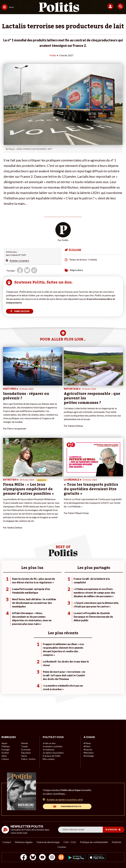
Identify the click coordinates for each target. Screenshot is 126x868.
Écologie (6, 750)
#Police (87, 746)
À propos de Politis (52, 756)
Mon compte (49, 759)
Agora (4, 743)
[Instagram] (52, 858)
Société (5, 753)
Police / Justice (28, 759)
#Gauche (88, 750)
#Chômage (89, 756)
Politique (6, 746)
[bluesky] (33, 858)
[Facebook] (24, 858)
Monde (25, 743)
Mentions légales (24, 842)
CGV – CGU (70, 842)
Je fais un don (49, 743)
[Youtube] (42, 858)
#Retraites (89, 753)
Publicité (116, 842)
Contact (7, 842)
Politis (53, 55)
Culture (5, 759)
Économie (26, 750)
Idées (4, 756)
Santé (24, 756)
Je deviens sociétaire (53, 746)
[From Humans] (61, 858)
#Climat (87, 743)
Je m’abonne (49, 750)
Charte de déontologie (48, 842)
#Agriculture (76, 270)
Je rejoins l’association (53, 753)
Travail (24, 746)
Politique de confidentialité (94, 842)
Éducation (26, 753)
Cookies (62, 847)
